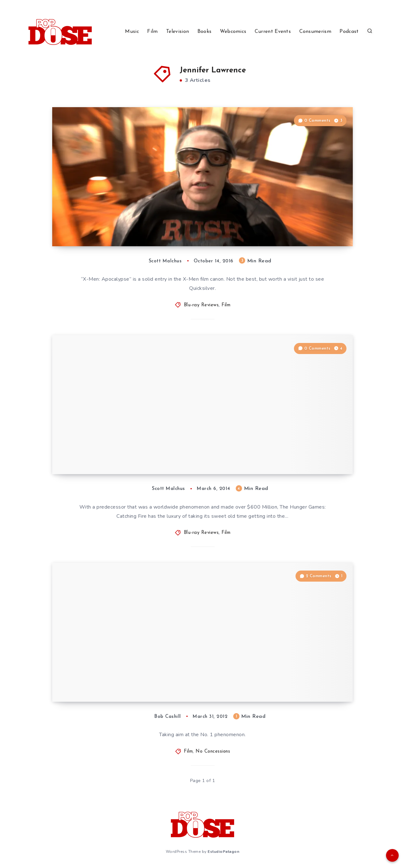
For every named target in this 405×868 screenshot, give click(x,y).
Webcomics (233, 32)
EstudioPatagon (223, 852)
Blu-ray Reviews (201, 305)
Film (152, 32)
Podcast (349, 32)
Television (178, 32)
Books (205, 32)
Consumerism (315, 32)
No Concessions (213, 752)
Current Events (273, 32)
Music (132, 32)
